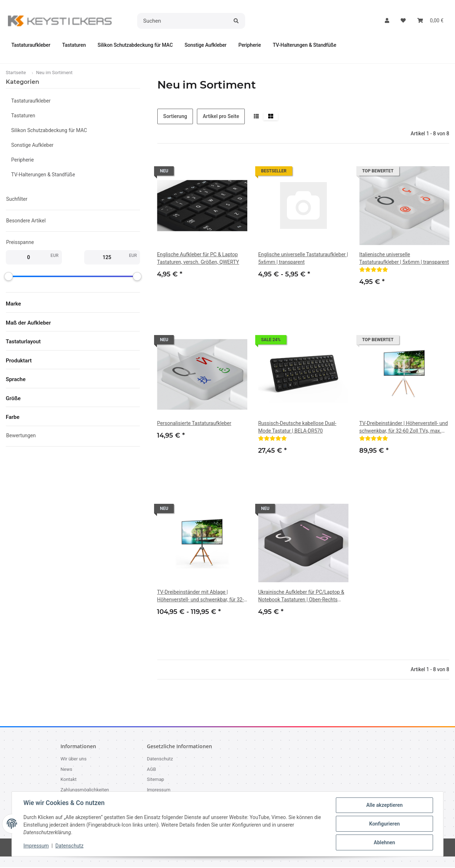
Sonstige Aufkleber (32, 145)
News (66, 770)
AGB (151, 770)
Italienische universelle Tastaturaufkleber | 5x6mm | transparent (404, 259)
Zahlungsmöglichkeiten (85, 790)
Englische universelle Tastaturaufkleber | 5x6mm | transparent (303, 259)
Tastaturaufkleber (31, 101)
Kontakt (69, 780)
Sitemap (156, 780)
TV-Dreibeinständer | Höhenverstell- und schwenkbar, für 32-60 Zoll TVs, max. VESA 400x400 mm (404, 428)
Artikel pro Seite (221, 117)
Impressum (36, 846)
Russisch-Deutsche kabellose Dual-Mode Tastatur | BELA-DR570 (297, 427)
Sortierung (175, 117)
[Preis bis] (107, 258)
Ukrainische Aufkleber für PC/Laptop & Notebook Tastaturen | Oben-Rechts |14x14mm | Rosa (301, 597)
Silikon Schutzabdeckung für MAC (49, 131)
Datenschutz (69, 846)
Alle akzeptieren (384, 805)
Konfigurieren (384, 824)
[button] (387, 21)
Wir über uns (73, 760)
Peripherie (22, 160)
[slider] (9, 277)
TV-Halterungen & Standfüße (43, 175)
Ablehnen (384, 842)
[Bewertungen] (374, 270)
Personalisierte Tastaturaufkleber (194, 424)
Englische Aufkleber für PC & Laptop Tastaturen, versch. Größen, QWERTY (198, 259)
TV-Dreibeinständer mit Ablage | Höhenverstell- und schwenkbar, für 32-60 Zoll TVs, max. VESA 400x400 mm (200, 597)
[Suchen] (183, 21)
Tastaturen (23, 116)
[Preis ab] (28, 258)
